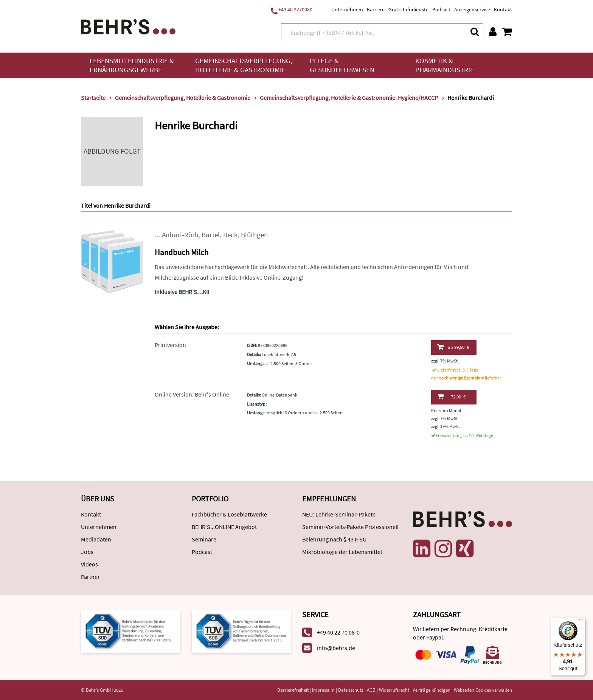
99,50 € (453, 347)
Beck (230, 235)
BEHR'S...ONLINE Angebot (224, 527)
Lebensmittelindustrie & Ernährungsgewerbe (132, 65)
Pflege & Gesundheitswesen (342, 65)
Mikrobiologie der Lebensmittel (342, 552)
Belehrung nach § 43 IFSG (334, 539)
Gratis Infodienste (408, 9)
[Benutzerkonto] (493, 32)
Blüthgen (254, 235)
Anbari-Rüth (180, 235)
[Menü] (581, 622)
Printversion (170, 345)
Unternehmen (347, 9)
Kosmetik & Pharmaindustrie (445, 65)
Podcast (441, 9)
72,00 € (451, 397)
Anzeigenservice (472, 9)
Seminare (204, 539)
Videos (89, 564)
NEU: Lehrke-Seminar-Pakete (339, 514)
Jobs (87, 552)
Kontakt (503, 9)
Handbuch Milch (182, 252)
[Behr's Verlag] (128, 26)
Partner (90, 577)
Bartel (211, 235)
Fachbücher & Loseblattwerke (229, 514)
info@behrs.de (336, 648)
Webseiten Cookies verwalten (483, 690)
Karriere (376, 9)
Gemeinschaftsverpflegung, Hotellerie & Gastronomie (244, 65)
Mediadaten (96, 539)
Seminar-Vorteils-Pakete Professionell (350, 527)
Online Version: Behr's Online (192, 394)
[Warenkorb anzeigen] (507, 32)
